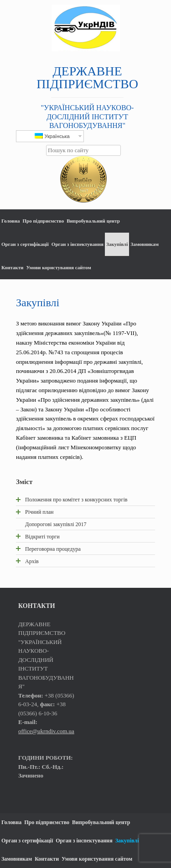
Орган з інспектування (78, 244)
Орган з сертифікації (25, 244)
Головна (11, 221)
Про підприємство (44, 221)
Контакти (12, 267)
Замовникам (145, 244)
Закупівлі (117, 244)
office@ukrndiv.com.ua (46, 731)
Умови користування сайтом (58, 267)
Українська (52, 136)
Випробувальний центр (93, 221)
